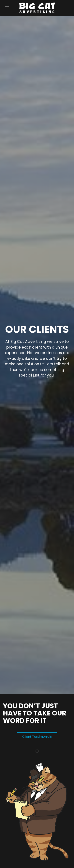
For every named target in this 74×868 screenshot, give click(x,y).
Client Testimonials (37, 737)
